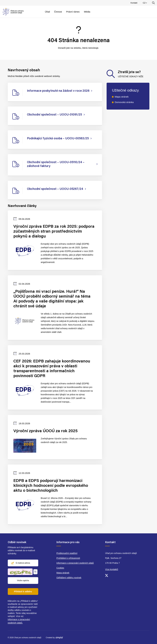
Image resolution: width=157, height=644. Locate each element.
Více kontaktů (112, 569)
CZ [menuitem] (145, 4)
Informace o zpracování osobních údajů (75, 563)
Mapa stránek (122, 97)
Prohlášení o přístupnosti (68, 558)
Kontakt (134, 3)
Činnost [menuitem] (58, 12)
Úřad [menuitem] (47, 12)
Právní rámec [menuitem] (73, 12)
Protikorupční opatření (67, 553)
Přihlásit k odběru (23, 592)
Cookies (60, 568)
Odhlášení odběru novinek (69, 578)
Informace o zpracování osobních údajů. (19, 621)
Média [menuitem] (87, 12)
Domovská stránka (124, 102)
